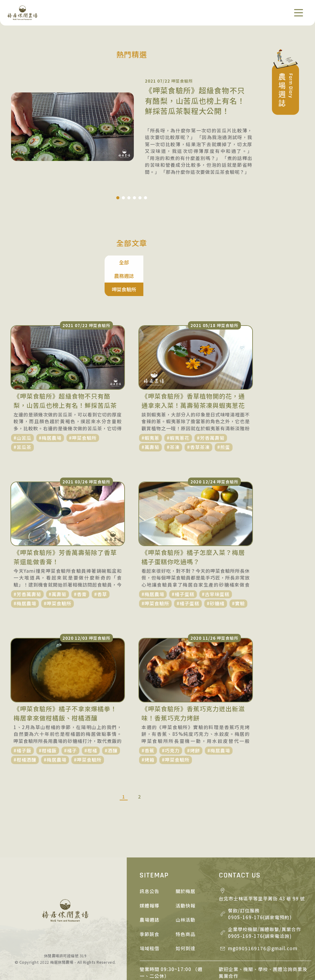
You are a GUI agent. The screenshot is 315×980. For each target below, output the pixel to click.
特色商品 (185, 907)
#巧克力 (171, 723)
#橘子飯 (22, 723)
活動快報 (185, 878)
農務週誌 (132, 262)
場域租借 (150, 921)
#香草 (101, 567)
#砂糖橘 (216, 576)
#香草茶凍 (198, 420)
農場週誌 (150, 892)
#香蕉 (148, 723)
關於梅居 (185, 864)
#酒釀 (111, 723)
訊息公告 (150, 864)
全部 (92, 262)
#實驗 (238, 576)
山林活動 (185, 892)
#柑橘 (91, 723)
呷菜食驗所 (171, 262)
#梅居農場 (50, 410)
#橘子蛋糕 (183, 567)
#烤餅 (193, 723)
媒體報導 (150, 878)
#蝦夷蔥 (150, 410)
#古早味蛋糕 (216, 567)
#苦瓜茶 (22, 420)
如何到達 (185, 921)
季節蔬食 (150, 907)
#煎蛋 (224, 420)
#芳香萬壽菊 (211, 410)
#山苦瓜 (22, 410)
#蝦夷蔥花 (178, 410)
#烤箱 (148, 732)
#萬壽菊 (150, 420)
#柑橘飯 (48, 723)
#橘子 (70, 723)
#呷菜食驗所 (83, 410)
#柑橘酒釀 (25, 732)
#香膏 (80, 567)
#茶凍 (173, 420)
